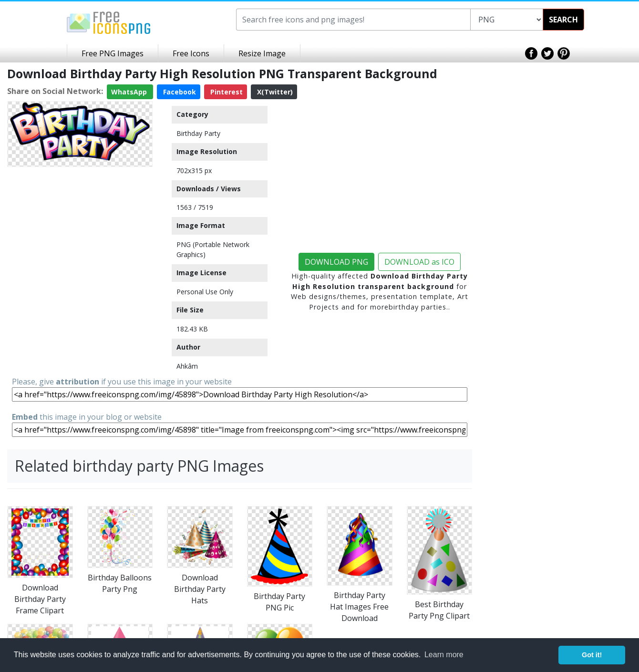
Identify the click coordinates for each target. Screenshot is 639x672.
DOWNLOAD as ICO (419, 262)
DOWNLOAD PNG (336, 262)
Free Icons (191, 53)
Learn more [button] (444, 655)
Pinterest (226, 92)
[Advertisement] (80, 230)
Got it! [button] (592, 655)
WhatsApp (130, 92)
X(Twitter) (274, 92)
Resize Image (262, 53)
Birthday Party (198, 133)
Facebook (179, 92)
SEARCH (563, 20)
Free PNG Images (113, 53)
